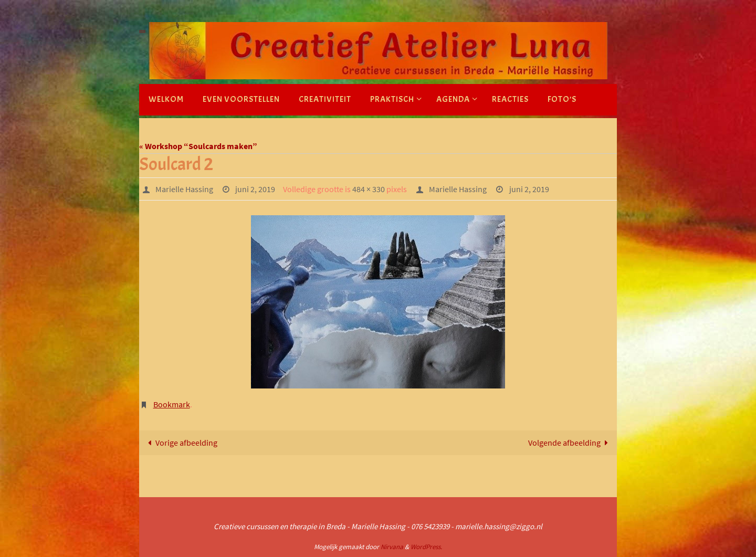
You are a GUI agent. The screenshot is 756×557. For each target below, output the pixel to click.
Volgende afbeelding (570, 443)
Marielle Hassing (184, 189)
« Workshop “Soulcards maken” (198, 146)
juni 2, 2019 (255, 189)
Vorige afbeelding (181, 443)
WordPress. (426, 547)
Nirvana (392, 547)
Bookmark (172, 404)
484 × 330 (369, 189)
